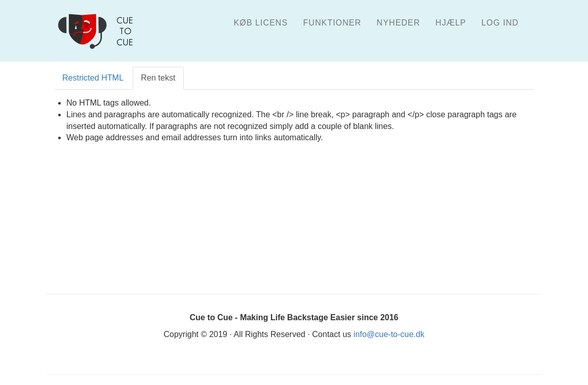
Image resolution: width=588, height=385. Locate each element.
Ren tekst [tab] (158, 78)
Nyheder (398, 23)
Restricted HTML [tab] (93, 78)
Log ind (500, 23)
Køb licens (261, 23)
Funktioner (332, 23)
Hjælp (451, 23)
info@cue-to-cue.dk (389, 334)
